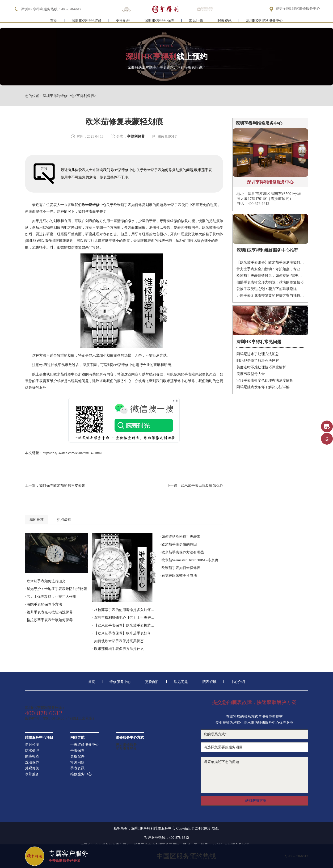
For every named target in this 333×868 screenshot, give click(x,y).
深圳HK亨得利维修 (86, 23)
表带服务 (32, 774)
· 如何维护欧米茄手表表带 (180, 537)
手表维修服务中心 (84, 745)
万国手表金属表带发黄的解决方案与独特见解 (270, 295)
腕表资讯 (224, 23)
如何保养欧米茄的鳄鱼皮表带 (62, 485)
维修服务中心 (120, 682)
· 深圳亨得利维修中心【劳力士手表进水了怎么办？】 (124, 618)
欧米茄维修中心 (94, 205)
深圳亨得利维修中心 (59, 96)
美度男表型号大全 (251, 374)
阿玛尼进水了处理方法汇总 (258, 354)
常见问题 (196, 23)
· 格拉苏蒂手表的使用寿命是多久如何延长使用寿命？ (124, 610)
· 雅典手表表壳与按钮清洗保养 (49, 612)
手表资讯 (77, 768)
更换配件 (123, 23)
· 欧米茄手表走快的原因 (178, 544)
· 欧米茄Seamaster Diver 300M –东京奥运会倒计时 (192, 560)
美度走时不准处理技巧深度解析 (261, 367)
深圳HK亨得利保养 (159, 23)
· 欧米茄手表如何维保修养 (180, 568)
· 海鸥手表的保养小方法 (44, 604)
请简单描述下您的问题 (254, 775)
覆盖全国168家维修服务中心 (298, 9)
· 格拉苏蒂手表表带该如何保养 (49, 620)
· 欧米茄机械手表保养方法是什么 (118, 649)
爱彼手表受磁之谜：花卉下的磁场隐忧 (267, 289)
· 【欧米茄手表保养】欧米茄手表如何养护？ (124, 633)
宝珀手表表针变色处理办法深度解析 (265, 380)
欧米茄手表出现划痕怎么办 (202, 485)
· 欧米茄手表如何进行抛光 (45, 581)
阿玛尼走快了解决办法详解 (258, 361)
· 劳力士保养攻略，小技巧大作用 (51, 597)
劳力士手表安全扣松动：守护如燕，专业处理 (270, 269)
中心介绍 (238, 682)
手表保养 (77, 751)
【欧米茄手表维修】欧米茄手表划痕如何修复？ (270, 262)
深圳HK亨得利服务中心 (264, 23)
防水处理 (32, 751)
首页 (54, 23)
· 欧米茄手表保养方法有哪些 (182, 552)
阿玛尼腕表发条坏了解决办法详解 (263, 387)
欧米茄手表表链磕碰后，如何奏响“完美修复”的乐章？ (270, 276)
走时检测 (32, 745)
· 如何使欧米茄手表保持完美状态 (118, 641)
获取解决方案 (256, 801)
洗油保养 (32, 762)
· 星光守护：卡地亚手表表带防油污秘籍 (56, 589)
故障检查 (32, 756)
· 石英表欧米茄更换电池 (178, 576)
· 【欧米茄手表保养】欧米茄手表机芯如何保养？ (124, 625)
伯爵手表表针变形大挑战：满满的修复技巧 (270, 282)
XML (215, 828)
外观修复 (32, 768)
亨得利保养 (85, 96)
